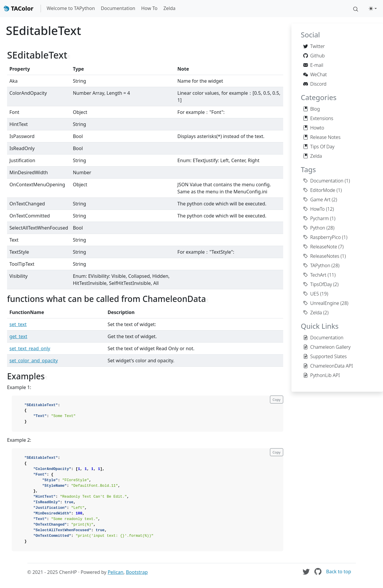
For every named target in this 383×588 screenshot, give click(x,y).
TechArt (315, 275)
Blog (312, 109)
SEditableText (44, 30)
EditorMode (319, 190)
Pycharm (316, 218)
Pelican (116, 572)
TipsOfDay (318, 284)
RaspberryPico (322, 237)
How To (149, 8)
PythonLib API (322, 375)
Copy (277, 400)
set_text (18, 324)
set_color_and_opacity (34, 361)
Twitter (314, 46)
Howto (314, 128)
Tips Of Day (319, 147)
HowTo (314, 209)
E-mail (313, 65)
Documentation (118, 8)
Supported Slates (325, 356)
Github (314, 56)
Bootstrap (137, 572)
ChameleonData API (328, 366)
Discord (315, 84)
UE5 (311, 294)
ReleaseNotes (321, 256)
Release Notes (322, 137)
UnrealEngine (321, 303)
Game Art (317, 200)
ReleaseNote (320, 247)
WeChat (315, 74)
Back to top (339, 572)
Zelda (169, 8)
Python (314, 228)
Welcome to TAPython (71, 8)
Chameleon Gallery (327, 347)
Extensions (318, 118)
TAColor (19, 8)
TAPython (317, 265)
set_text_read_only (30, 348)
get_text (18, 336)
